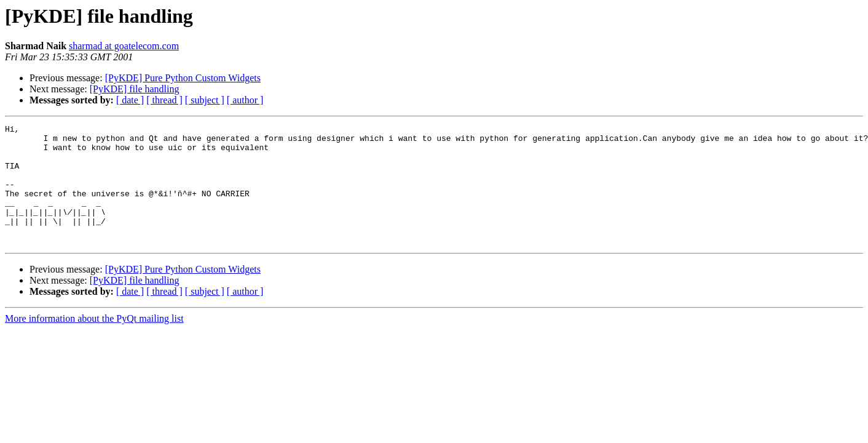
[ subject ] (205, 100)
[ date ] (130, 100)
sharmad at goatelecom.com (124, 46)
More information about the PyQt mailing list (94, 342)
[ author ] (245, 100)
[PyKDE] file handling (135, 89)
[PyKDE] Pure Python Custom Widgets (183, 78)
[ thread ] (164, 100)
